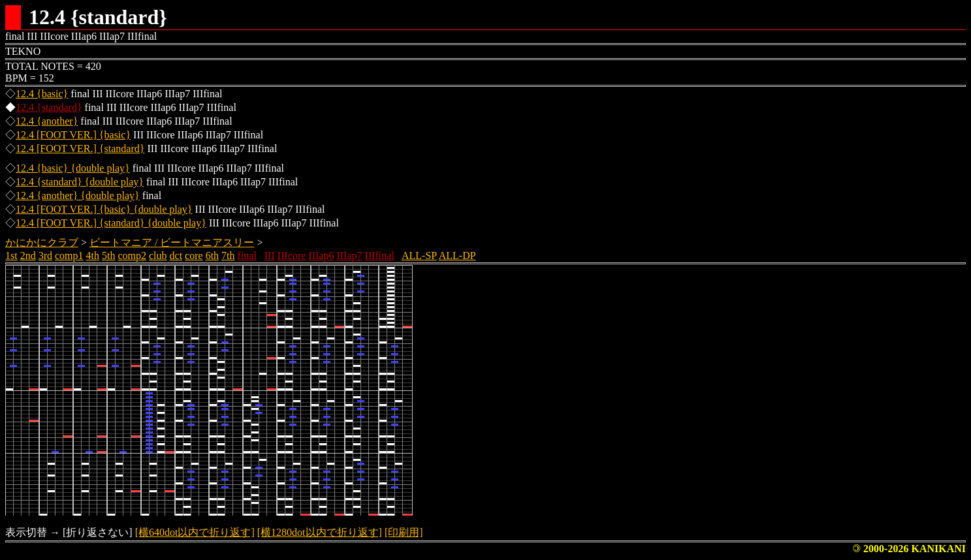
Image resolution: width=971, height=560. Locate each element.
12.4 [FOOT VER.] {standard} (80, 148)
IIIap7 (349, 256)
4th (93, 256)
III (270, 256)
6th (212, 256)
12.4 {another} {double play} (78, 195)
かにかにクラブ (42, 242)
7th (228, 256)
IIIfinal (380, 256)
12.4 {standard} (49, 107)
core (194, 256)
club (158, 256)
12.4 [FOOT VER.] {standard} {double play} (111, 223)
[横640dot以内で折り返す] (195, 532)
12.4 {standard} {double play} (80, 182)
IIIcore (292, 256)
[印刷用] (404, 532)
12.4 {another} (47, 121)
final (247, 256)
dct (176, 256)
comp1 (69, 256)
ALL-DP (457, 256)
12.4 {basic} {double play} (73, 168)
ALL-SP (419, 256)
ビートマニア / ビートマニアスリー (172, 242)
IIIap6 (321, 256)
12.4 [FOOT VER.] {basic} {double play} (104, 209)
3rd (45, 256)
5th (108, 256)
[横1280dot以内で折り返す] (320, 532)
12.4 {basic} (42, 94)
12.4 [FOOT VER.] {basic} (73, 135)
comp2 (132, 256)
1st (11, 256)
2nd (28, 256)
